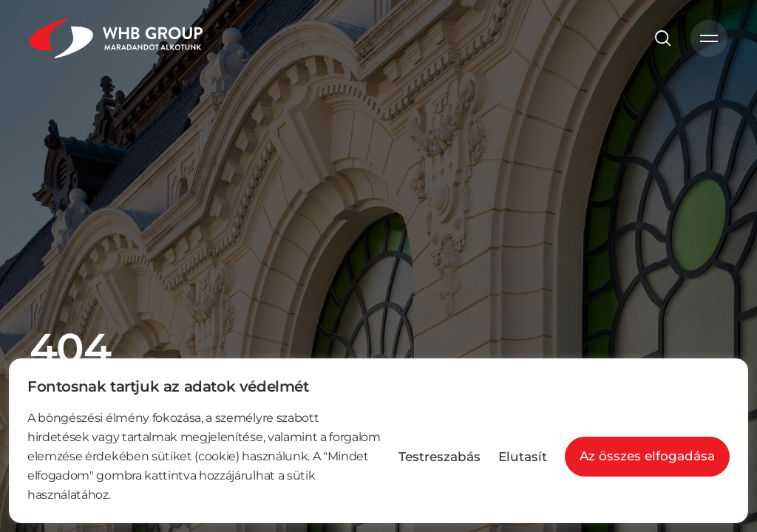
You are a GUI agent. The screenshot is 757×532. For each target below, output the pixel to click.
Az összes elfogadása (647, 456)
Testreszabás (439, 457)
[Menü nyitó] (709, 38)
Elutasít (523, 457)
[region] (378, 441)
